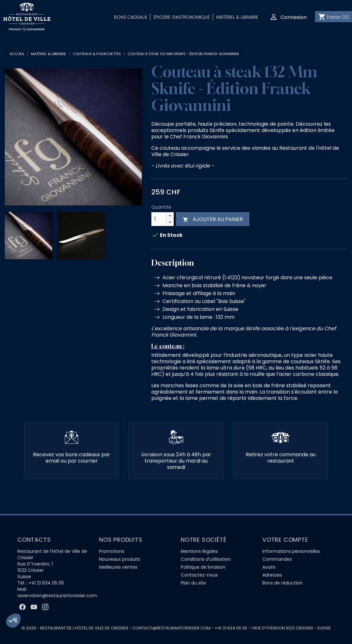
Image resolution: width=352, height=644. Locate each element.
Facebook (22, 607)
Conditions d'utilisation (206, 559)
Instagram (45, 607)
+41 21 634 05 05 (46, 583)
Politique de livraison (203, 567)
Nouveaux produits (120, 559)
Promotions (112, 551)
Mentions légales (199, 551)
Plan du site (193, 583)
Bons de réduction (283, 583)
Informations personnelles (291, 551)
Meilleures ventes (118, 567)
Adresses (272, 575)
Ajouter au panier (213, 219)
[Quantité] (159, 219)
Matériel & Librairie (237, 17)
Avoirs (269, 567)
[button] (13, 621)
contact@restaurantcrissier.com (171, 628)
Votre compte (285, 540)
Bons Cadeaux (131, 17)
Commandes (277, 559)
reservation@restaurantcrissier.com (57, 596)
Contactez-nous (199, 575)
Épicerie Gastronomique (182, 17)
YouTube (34, 607)
